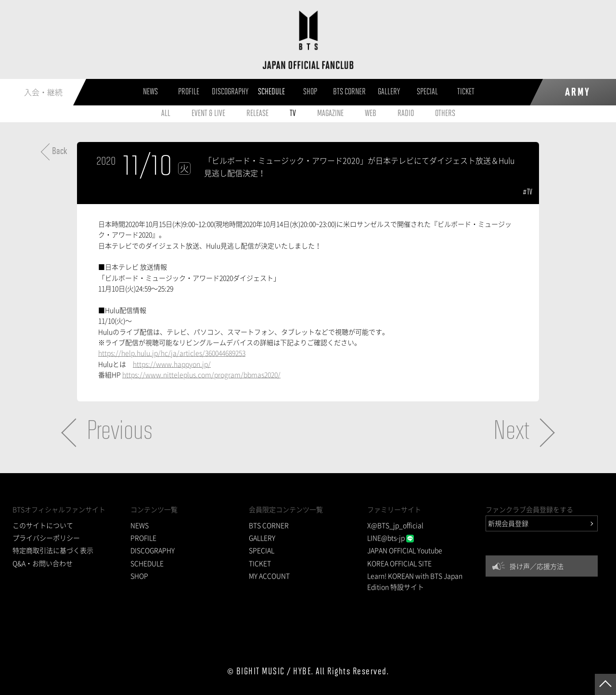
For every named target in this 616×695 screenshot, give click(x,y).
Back (59, 152)
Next (511, 432)
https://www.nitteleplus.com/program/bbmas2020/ (201, 374)
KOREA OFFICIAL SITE (399, 563)
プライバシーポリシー (46, 538)
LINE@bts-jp (391, 538)
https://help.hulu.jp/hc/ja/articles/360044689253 (172, 353)
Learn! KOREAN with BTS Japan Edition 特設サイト (415, 581)
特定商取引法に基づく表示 (53, 550)
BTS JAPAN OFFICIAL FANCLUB (308, 40)
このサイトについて (43, 525)
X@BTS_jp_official (395, 525)
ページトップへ (605, 684)
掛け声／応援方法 (537, 566)
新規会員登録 (508, 523)
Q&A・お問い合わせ (43, 563)
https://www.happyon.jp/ (172, 364)
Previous (120, 432)
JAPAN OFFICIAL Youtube (405, 550)
